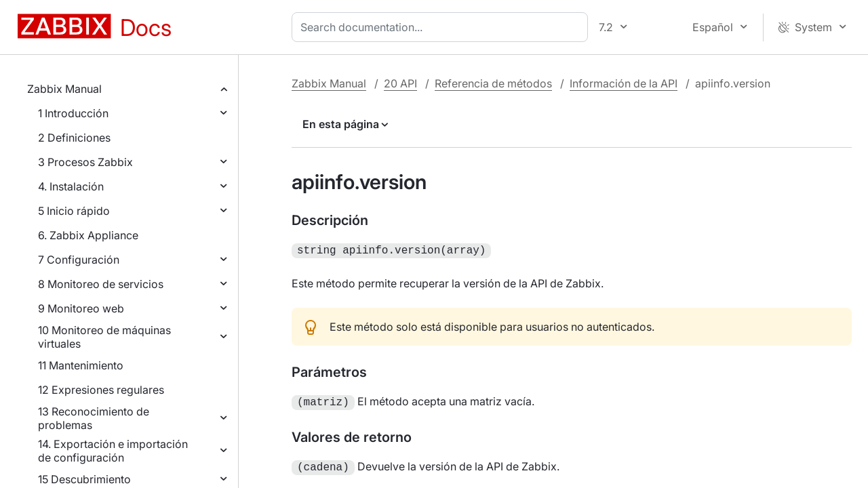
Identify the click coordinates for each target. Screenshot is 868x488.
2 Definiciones (74, 138)
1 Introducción (73, 113)
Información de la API (624, 83)
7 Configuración (79, 260)
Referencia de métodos (493, 83)
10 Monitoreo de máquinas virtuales (104, 337)
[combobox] (442, 27)
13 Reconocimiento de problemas (94, 418)
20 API (400, 83)
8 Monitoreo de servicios (101, 284)
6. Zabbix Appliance (88, 235)
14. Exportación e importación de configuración (113, 451)
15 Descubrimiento (84, 479)
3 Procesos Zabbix (85, 162)
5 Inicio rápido (74, 211)
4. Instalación (71, 186)
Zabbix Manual (64, 89)
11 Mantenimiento (81, 365)
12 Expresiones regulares (101, 390)
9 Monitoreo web (81, 308)
